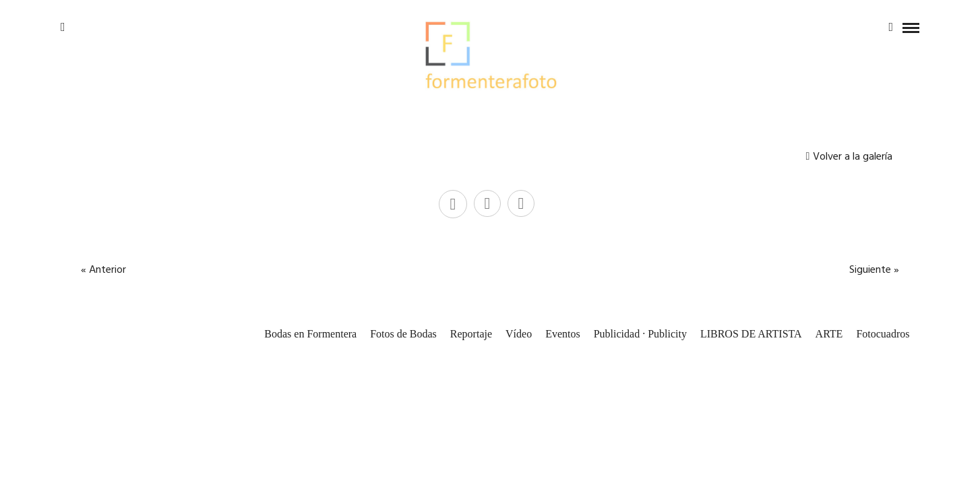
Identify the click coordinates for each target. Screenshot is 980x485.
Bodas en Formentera (310, 334)
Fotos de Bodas (403, 334)
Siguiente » (874, 271)
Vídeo (519, 334)
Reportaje (471, 334)
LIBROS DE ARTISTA (751, 334)
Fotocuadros (883, 334)
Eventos (563, 334)
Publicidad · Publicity (640, 334)
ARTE (829, 334)
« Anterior (103, 271)
